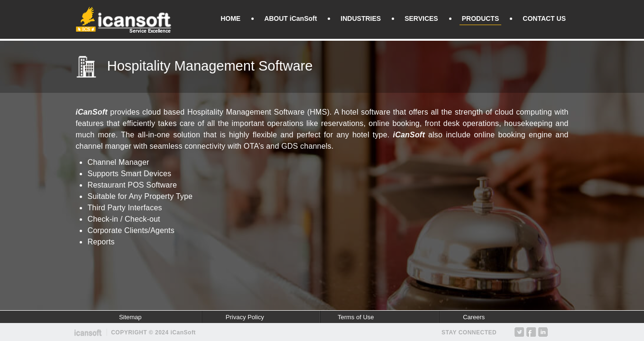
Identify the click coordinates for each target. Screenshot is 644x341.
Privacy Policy (245, 317)
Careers (474, 317)
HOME (230, 18)
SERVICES (421, 18)
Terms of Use (356, 317)
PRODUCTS (481, 18)
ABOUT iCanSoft (290, 18)
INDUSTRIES (361, 18)
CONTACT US (544, 18)
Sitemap (130, 317)
